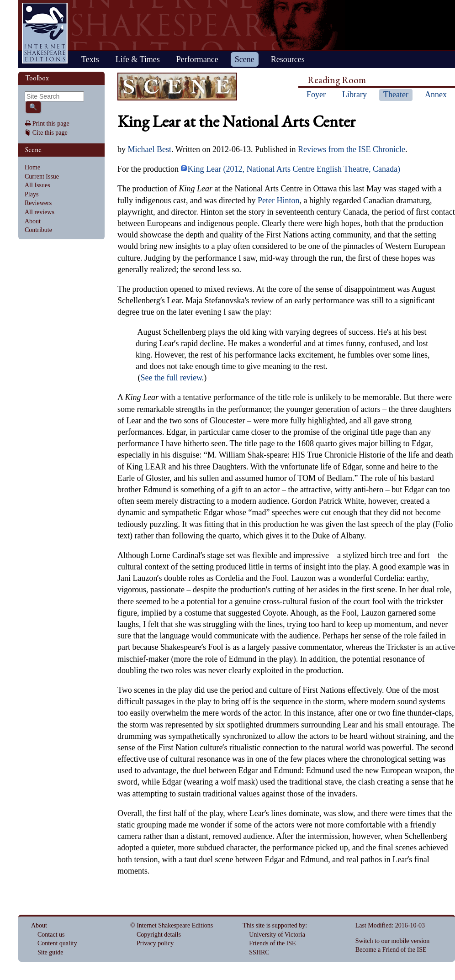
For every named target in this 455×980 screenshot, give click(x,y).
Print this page (51, 124)
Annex (436, 95)
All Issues (37, 185)
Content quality (57, 943)
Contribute (38, 230)
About (33, 221)
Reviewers (38, 203)
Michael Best (150, 149)
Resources (288, 59)
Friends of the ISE (272, 943)
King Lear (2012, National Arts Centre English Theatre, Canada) (290, 169)
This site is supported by (274, 925)
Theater (396, 95)
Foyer (316, 95)
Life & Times (138, 59)
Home (45, 33)
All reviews (40, 212)
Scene (245, 59)
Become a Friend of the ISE (391, 950)
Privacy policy (155, 943)
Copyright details (159, 935)
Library (354, 95)
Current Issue (42, 177)
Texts (90, 59)
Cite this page (50, 133)
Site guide (50, 952)
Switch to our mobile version (393, 941)
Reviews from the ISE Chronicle (352, 149)
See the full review (171, 378)
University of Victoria (277, 935)
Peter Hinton (279, 200)
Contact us (51, 935)
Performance (197, 59)
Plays (32, 194)
